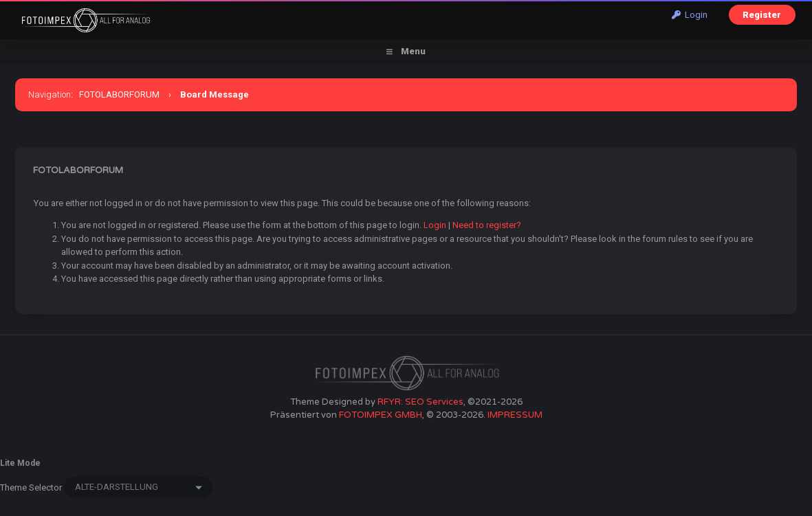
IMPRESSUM (515, 415)
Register (762, 15)
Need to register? (487, 225)
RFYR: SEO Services (420, 402)
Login (690, 15)
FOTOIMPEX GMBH (381, 415)
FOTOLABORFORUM (119, 94)
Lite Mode (20, 463)
